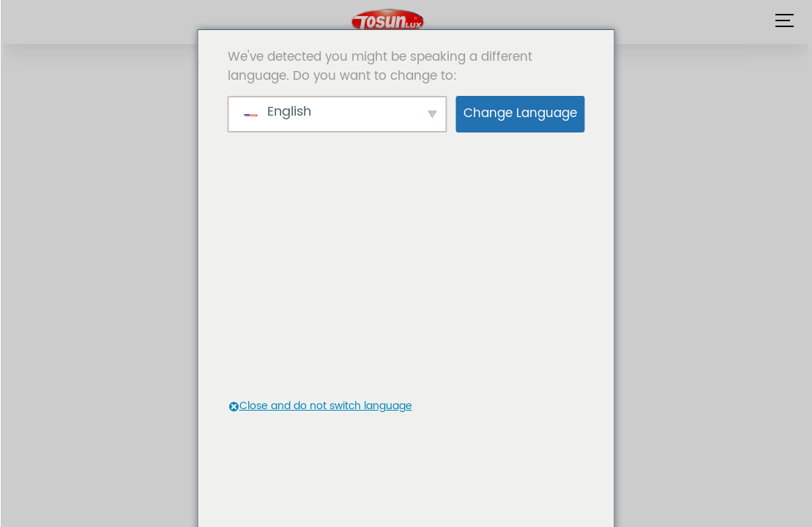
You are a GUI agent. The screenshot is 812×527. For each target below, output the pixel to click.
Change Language (520, 113)
